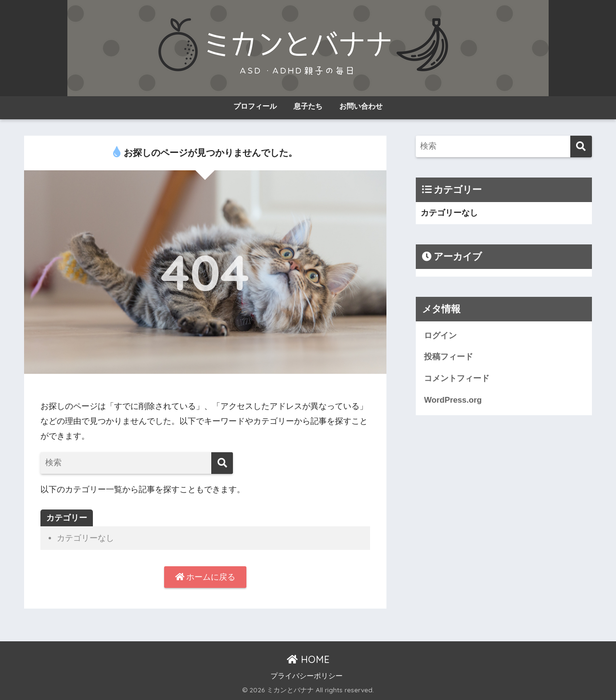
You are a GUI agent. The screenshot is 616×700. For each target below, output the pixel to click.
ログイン (440, 336)
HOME (308, 659)
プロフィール (255, 106)
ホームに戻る (205, 577)
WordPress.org (453, 400)
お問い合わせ (361, 106)
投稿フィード (449, 357)
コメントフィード (457, 378)
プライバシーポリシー (307, 676)
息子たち (308, 106)
